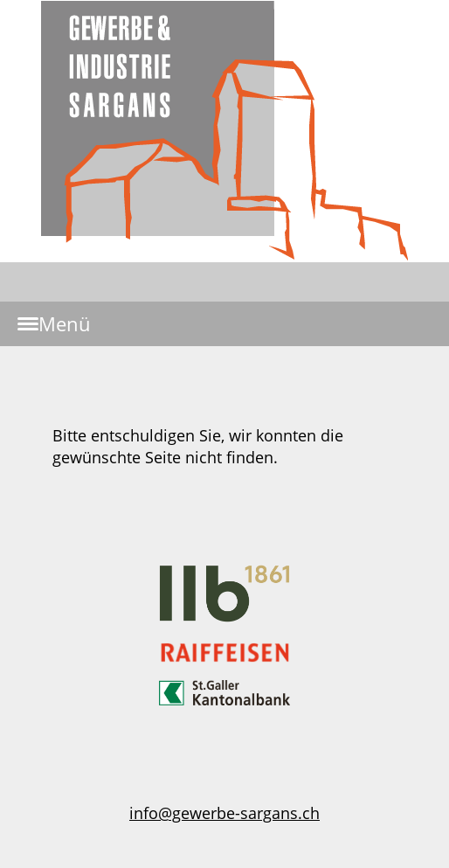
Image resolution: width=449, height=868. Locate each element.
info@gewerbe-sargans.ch (224, 813)
